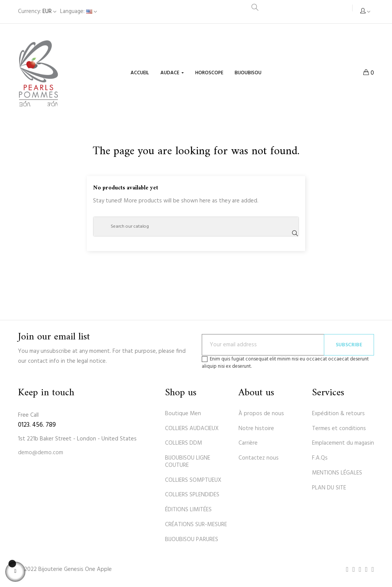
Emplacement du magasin (343, 443)
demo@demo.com (41, 453)
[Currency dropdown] (37, 12)
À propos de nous (261, 414)
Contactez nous (259, 458)
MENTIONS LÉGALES (337, 473)
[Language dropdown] (78, 12)
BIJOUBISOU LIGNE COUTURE (188, 462)
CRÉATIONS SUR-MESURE (196, 525)
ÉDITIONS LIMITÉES (188, 510)
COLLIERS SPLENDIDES (192, 495)
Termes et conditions (339, 429)
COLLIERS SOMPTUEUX (193, 480)
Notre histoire (256, 429)
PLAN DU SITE (329, 488)
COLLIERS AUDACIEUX (192, 429)
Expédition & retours (338, 414)
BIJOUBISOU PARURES (192, 540)
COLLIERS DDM (184, 443)
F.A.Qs (320, 458)
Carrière (248, 443)
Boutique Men (183, 414)
